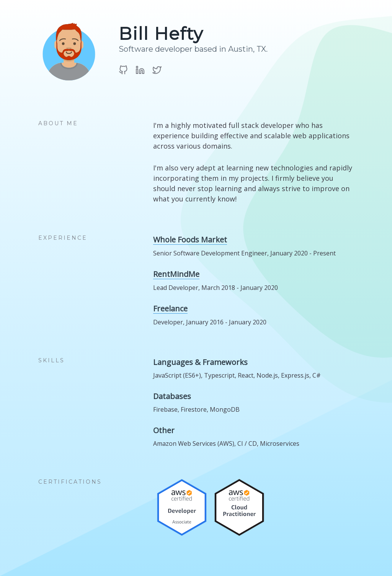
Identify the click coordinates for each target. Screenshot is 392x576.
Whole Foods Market (190, 240)
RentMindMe (176, 274)
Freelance (170, 309)
